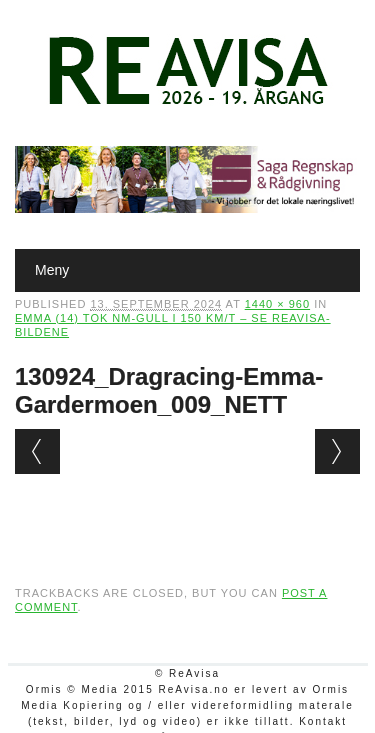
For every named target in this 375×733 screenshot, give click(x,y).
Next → (337, 451)
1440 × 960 (277, 304)
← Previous (37, 451)
